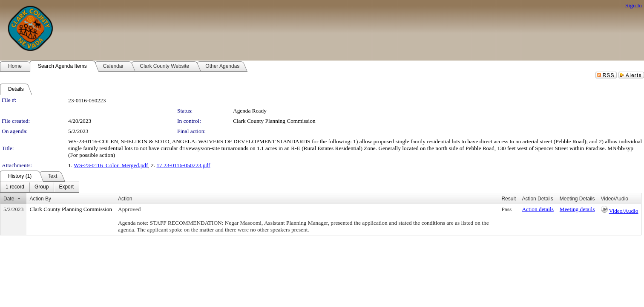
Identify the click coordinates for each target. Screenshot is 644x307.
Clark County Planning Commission (274, 121)
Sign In (634, 5)
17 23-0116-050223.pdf (183, 165)
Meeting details (577, 209)
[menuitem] (15, 187)
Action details (538, 209)
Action (125, 199)
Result (509, 199)
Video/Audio (624, 211)
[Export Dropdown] (66, 187)
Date (9, 199)
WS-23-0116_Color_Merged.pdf (111, 165)
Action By (40, 199)
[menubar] (40, 187)
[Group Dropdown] (42, 187)
